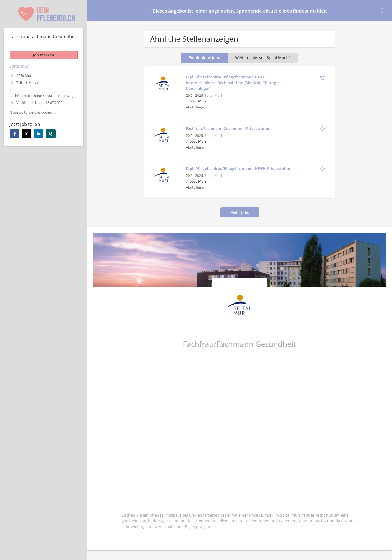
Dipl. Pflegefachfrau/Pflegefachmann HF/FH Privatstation (239, 169)
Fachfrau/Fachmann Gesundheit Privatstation (228, 128)
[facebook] (14, 134)
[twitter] (27, 134)
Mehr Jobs (240, 212)
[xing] (51, 134)
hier (321, 11)
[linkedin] (39, 134)
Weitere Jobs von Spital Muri (263, 58)
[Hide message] (384, 10)
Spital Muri (213, 96)
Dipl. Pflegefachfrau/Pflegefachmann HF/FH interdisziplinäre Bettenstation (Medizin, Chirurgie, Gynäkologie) (233, 83)
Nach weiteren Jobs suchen (31, 112)
